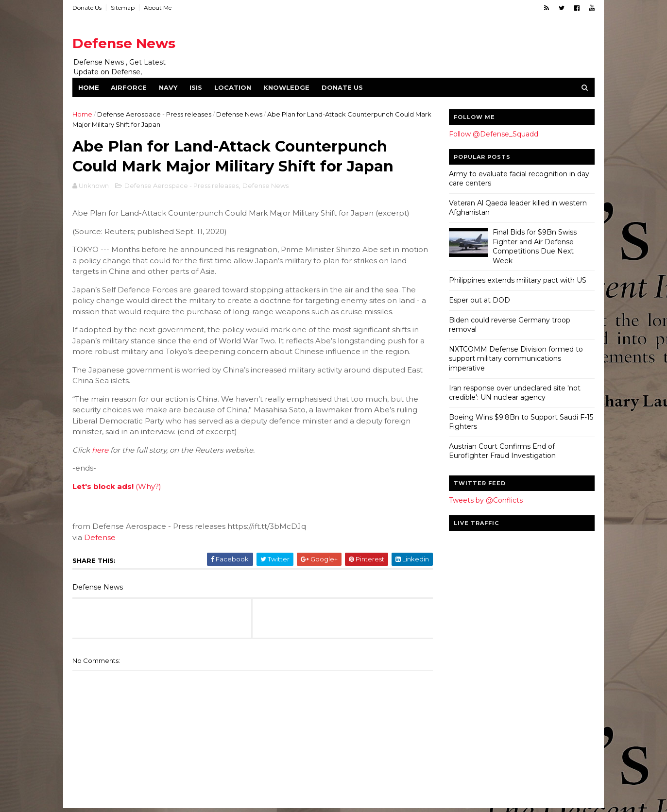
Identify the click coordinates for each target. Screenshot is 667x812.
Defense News (124, 43)
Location (233, 87)
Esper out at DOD (479, 300)
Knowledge (287, 87)
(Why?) (149, 487)
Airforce (129, 87)
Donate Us (87, 8)
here (101, 451)
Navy (169, 87)
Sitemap (123, 8)
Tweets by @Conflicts (485, 500)
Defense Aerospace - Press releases (155, 114)
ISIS (196, 87)
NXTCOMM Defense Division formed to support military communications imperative (515, 359)
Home (89, 87)
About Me (158, 8)
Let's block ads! (103, 487)
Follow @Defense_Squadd (493, 134)
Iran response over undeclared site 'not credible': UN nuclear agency (514, 393)
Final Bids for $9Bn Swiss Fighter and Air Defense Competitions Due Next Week (534, 246)
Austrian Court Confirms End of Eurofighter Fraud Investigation (502, 451)
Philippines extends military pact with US (517, 280)
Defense (100, 538)
